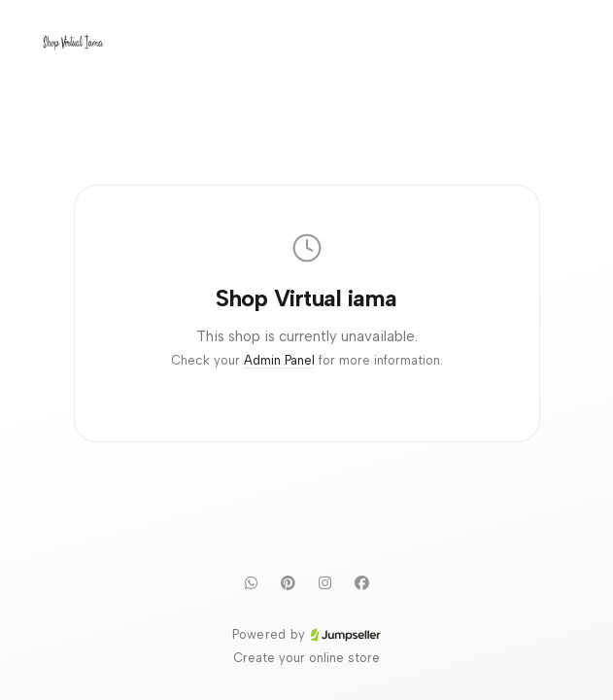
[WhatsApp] (252, 582)
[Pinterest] (289, 582)
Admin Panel (279, 360)
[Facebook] (362, 582)
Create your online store (306, 658)
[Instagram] (325, 582)
